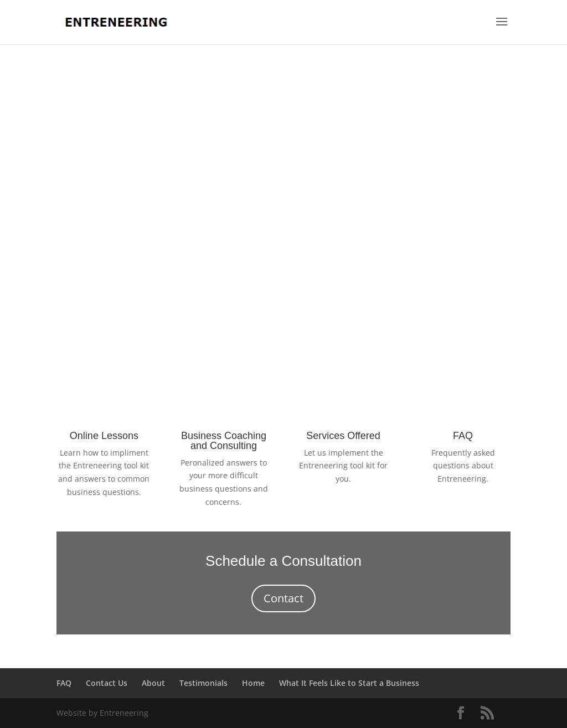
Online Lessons (104, 436)
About (153, 683)
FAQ (463, 436)
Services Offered (343, 436)
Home (253, 683)
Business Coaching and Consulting (224, 441)
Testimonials (203, 683)
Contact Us (107, 683)
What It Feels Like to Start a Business (349, 683)
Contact (283, 598)
